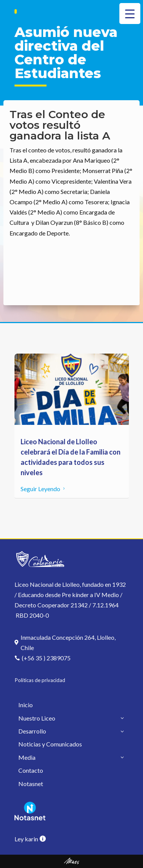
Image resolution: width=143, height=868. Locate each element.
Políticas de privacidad (40, 680)
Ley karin (26, 839)
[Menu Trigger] (130, 14)
